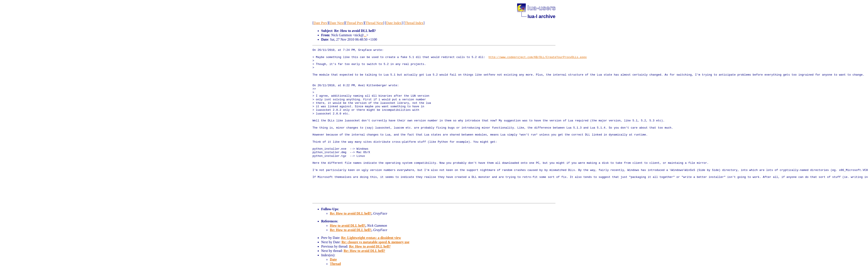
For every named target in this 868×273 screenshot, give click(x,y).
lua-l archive (541, 16)
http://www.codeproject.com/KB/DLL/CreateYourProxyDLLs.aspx (538, 57)
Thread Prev (355, 23)
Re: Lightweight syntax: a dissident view (371, 238)
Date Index (394, 23)
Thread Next (374, 23)
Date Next (337, 23)
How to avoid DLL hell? (348, 226)
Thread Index (414, 23)
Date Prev (321, 23)
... (365, 35)
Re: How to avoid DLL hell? (351, 213)
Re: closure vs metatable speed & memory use (376, 242)
